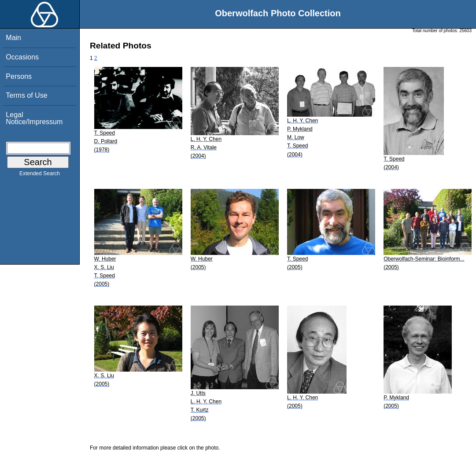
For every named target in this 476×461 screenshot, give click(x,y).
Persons (19, 76)
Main (13, 38)
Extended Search (40, 175)
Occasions (22, 57)
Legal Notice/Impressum (34, 118)
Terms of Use (26, 95)
